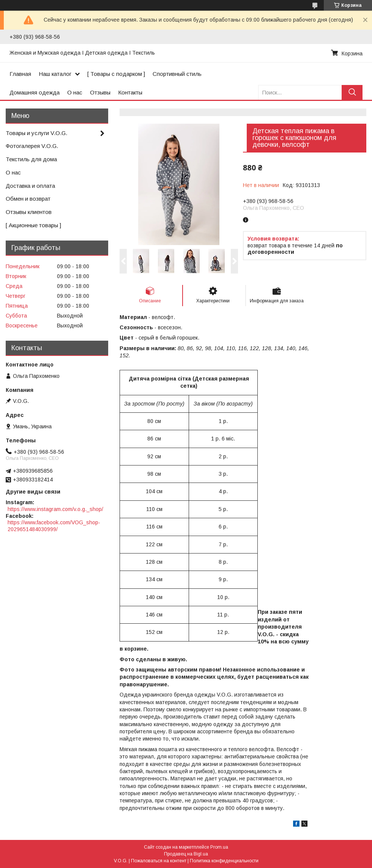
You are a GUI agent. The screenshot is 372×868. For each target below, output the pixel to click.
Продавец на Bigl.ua (186, 854)
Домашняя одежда (35, 92)
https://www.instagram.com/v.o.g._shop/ (55, 509)
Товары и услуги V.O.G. (36, 133)
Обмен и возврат (28, 199)
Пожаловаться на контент (159, 861)
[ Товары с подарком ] (116, 74)
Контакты (130, 92)
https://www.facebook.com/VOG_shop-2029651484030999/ (54, 526)
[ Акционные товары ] (33, 225)
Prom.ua (219, 847)
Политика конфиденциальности (224, 861)
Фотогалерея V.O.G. (32, 146)
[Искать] (352, 92)
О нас (75, 92)
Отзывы (100, 92)
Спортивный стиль (177, 74)
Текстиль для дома (31, 159)
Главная (20, 74)
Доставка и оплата (30, 186)
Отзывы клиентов (29, 212)
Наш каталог (55, 74)
